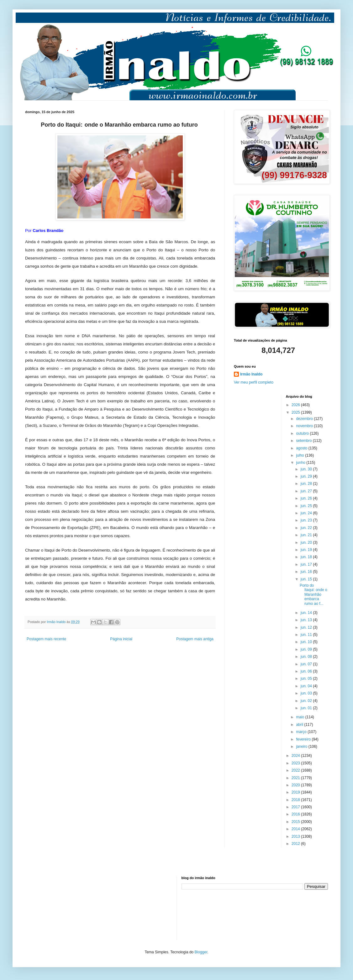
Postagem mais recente (46, 639)
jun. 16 (307, 572)
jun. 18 (307, 557)
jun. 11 (307, 635)
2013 (296, 836)
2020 (296, 785)
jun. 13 (307, 620)
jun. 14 (307, 613)
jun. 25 (307, 506)
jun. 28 (307, 484)
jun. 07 (307, 664)
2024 (296, 756)
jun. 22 (307, 528)
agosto (302, 448)
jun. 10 (307, 642)
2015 (296, 822)
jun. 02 (307, 701)
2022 (296, 770)
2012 (296, 844)
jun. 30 (307, 469)
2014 (296, 829)
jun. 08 (307, 657)
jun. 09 (307, 649)
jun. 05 (307, 679)
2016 (296, 814)
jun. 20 (307, 542)
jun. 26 (307, 498)
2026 (296, 405)
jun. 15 (307, 579)
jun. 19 (307, 550)
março (302, 732)
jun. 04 (307, 686)
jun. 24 (307, 513)
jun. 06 (307, 671)
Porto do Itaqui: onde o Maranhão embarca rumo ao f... (313, 595)
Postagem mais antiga (195, 639)
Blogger (201, 952)
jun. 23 (307, 520)
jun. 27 (307, 491)
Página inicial (121, 639)
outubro (303, 433)
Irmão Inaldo (251, 374)
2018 (296, 800)
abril (300, 725)
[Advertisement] (56, 907)
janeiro (302, 747)
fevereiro (304, 739)
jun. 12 (307, 627)
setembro (304, 441)
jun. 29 (307, 476)
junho (301, 463)
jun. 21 (307, 535)
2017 (296, 807)
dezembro (305, 419)
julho (300, 455)
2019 (296, 792)
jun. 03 (307, 693)
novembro (305, 426)
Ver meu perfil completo (254, 382)
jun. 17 (307, 564)
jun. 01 (307, 708)
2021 (296, 778)
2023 (296, 763)
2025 (296, 412)
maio (300, 717)
